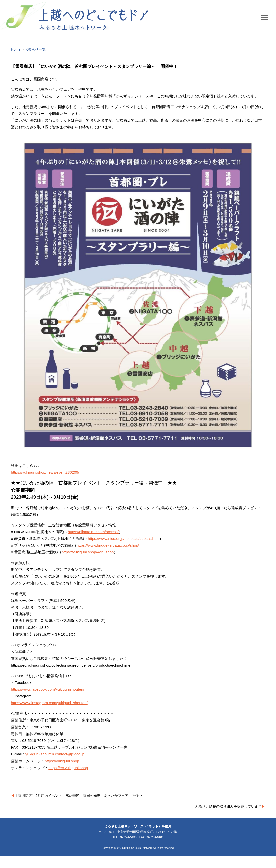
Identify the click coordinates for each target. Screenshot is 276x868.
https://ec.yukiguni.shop (68, 768)
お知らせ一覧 (35, 49)
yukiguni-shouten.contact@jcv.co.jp (55, 754)
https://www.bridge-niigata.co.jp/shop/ (108, 545)
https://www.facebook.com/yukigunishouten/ (48, 689)
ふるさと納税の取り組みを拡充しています (228, 806)
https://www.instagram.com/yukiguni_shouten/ (49, 703)
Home (16, 49)
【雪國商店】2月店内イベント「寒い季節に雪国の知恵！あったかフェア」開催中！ (80, 796)
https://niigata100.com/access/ (93, 532)
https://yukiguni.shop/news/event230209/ (45, 472)
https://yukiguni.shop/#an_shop (88, 552)
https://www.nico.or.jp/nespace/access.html (124, 539)
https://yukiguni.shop (62, 761)
